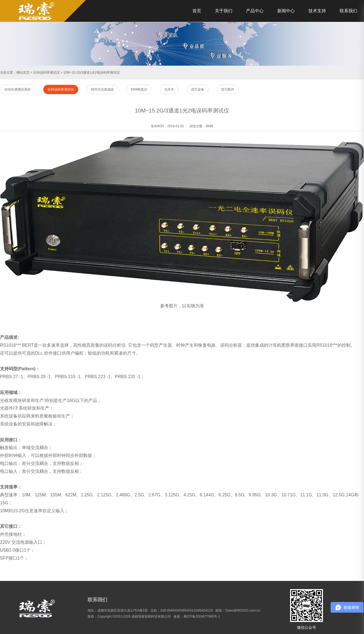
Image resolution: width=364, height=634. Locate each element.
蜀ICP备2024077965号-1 (202, 616)
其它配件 (228, 89)
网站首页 (23, 73)
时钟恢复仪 (139, 89)
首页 (197, 11)
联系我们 (348, 11)
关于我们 (224, 11)
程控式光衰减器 (102, 89)
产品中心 (255, 11)
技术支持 (317, 11)
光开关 (169, 89)
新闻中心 (286, 11)
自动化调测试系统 (18, 89)
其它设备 (198, 89)
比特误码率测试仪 (47, 73)
